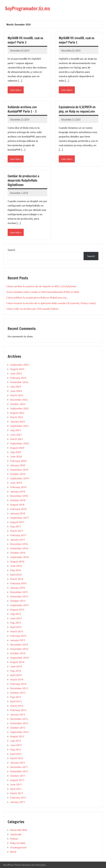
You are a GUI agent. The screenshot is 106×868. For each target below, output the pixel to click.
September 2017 (19, 517)
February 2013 (18, 710)
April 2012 (16, 754)
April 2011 (16, 789)
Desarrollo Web (19, 830)
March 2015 (17, 631)
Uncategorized (18, 847)
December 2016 (19, 544)
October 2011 (18, 775)
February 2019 (18, 487)
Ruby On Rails (18, 843)
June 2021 (16, 434)
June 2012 (16, 745)
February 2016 (18, 583)
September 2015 (19, 605)
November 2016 (19, 548)
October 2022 (18, 404)
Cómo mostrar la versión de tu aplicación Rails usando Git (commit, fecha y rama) (51, 303)
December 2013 (19, 688)
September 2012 (19, 732)
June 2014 (16, 666)
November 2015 (19, 596)
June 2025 (16, 373)
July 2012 (16, 740)
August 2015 (17, 609)
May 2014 (16, 670)
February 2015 (18, 635)
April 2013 (16, 701)
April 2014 (16, 675)
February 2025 (18, 377)
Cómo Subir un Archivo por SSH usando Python (32, 309)
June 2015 (16, 618)
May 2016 (16, 570)
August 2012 (17, 736)
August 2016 (17, 561)
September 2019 (19, 478)
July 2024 (16, 386)
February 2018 (18, 509)
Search (11, 250)
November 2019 (19, 469)
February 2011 (18, 797)
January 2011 (18, 802)
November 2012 (19, 723)
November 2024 (19, 382)
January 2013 (18, 714)
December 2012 (19, 719)
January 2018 (18, 513)
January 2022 (18, 421)
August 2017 (17, 522)
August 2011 (17, 780)
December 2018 (19, 496)
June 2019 (16, 482)
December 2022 (19, 399)
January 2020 (18, 465)
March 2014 (17, 679)
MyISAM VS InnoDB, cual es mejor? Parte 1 (77, 40)
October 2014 (18, 653)
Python (14, 838)
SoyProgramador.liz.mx (29, 8)
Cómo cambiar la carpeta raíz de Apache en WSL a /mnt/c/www (41, 286)
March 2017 (17, 531)
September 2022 (19, 408)
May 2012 (16, 749)
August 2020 (17, 447)
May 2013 (16, 697)
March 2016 (17, 579)
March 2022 (17, 417)
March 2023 (17, 395)
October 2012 (18, 727)
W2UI (13, 852)
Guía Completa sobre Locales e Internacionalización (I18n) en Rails (43, 292)
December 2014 (19, 644)
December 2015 (19, 592)
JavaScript (16, 834)
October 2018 (18, 500)
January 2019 (18, 491)
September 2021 (19, 426)
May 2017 (16, 526)
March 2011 (17, 793)
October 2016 (18, 552)
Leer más (15, 90)
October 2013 (18, 692)
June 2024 (16, 391)
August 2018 (17, 504)
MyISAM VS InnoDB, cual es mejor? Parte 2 (25, 40)
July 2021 (16, 430)
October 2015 (18, 600)
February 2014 (18, 684)
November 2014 (19, 649)
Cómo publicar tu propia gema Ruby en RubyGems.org (36, 297)
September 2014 (19, 657)
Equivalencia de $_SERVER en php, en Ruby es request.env (77, 109)
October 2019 (18, 474)
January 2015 (18, 640)
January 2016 (18, 587)
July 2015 (16, 614)
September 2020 (19, 443)
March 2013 (17, 705)
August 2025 (17, 369)
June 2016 (16, 565)
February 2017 (18, 535)
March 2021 (17, 439)
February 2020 (18, 461)
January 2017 (18, 539)
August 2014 (17, 662)
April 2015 (16, 627)
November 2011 (19, 771)
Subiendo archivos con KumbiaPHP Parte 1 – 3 (22, 109)
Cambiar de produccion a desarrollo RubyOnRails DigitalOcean (23, 180)
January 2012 (18, 762)
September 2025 (19, 364)
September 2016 (19, 557)
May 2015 (16, 622)
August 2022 (17, 412)
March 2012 (17, 758)
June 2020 (16, 456)
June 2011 (16, 784)
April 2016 (16, 574)
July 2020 (16, 452)
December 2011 (19, 767)
